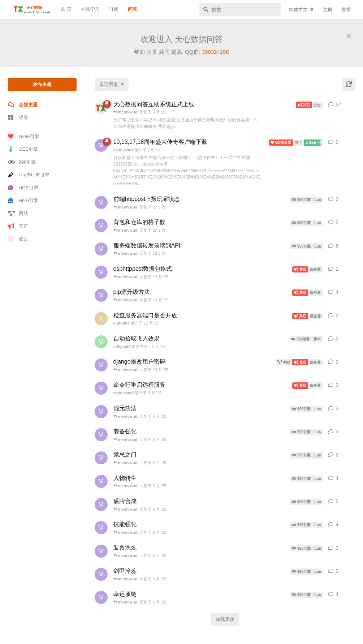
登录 (346, 10)
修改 (18, 239)
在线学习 (90, 9)
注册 (328, 10)
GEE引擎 (23, 149)
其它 (18, 226)
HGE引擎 (23, 188)
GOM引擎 (24, 136)
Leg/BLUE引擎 (29, 175)
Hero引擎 (23, 200)
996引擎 (22, 162)
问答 (133, 9)
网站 (18, 213)
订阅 (114, 9)
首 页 (66, 9)
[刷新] (349, 85)
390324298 (215, 52)
